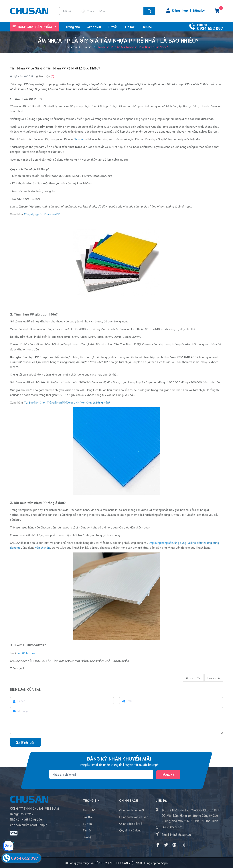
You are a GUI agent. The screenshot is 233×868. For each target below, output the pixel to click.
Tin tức (87, 830)
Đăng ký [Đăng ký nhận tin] (168, 775)
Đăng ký (199, 10)
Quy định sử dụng (130, 830)
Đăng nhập (180, 10)
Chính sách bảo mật (132, 810)
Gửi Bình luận (25, 742)
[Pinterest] (174, 845)
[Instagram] (183, 845)
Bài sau (214, 678)
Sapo (164, 863)
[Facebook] (158, 845)
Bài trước (193, 678)
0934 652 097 (210, 29)
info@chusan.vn (25, 362)
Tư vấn (87, 823)
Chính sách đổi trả (131, 823)
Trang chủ (89, 810)
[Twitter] (166, 845)
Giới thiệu (89, 817)
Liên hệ (87, 837)
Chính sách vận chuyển (134, 817)
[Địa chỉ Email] (101, 774)
